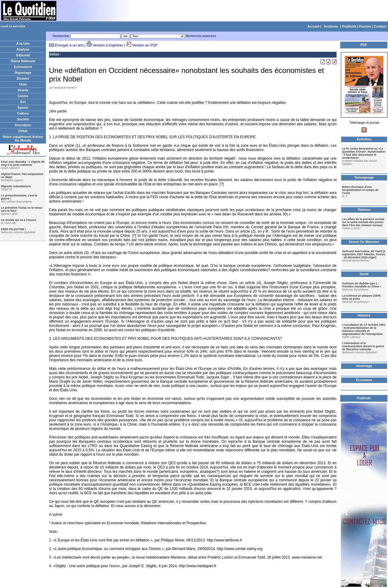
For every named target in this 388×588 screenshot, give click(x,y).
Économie (364, 380)
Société (23, 119)
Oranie (23, 90)
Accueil (313, 26)
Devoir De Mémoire (364, 242)
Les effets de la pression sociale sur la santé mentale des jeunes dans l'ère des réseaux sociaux (363, 222)
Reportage (23, 73)
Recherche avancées (201, 36)
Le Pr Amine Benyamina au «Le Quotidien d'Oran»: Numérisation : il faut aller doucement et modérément (364, 153)
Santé (364, 274)
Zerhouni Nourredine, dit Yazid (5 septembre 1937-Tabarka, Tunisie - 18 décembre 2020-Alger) (364, 254)
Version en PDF (145, 45)
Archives (331, 26)
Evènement (23, 67)
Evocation (23, 125)
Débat (23, 131)
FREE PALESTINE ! (13, 229)
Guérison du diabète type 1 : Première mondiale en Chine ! (362, 285)
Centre (23, 96)
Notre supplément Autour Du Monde (23, 138)
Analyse (23, 49)
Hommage (364, 366)
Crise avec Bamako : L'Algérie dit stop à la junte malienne (23, 163)
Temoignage (364, 177)
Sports (23, 108)
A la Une (23, 44)
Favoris (365, 26)
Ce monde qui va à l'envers (19, 220)
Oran (23, 84)
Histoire (364, 315)
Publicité (349, 26)
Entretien (364, 139)
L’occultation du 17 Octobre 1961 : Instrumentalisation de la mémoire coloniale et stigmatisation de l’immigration (364, 329)
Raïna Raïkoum (23, 61)
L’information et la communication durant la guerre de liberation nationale (363, 346)
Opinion (364, 210)
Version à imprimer (108, 45)
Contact (380, 26)
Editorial (23, 55)
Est (23, 102)
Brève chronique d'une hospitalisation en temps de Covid (360, 190)
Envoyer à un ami (69, 45)
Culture (23, 113)
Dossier (23, 78)
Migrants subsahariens (16, 186)
